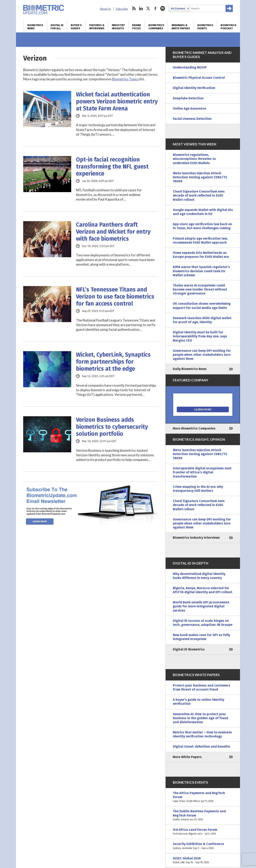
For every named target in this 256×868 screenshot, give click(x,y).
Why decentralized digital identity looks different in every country (199, 576)
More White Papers (187, 757)
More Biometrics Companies (194, 428)
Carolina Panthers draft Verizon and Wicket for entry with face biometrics (113, 232)
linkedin (141, 8)
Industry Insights (118, 27)
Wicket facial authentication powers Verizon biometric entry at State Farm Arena (117, 101)
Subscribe (122, 9)
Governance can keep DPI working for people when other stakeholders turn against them (202, 355)
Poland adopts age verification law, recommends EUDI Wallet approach (200, 240)
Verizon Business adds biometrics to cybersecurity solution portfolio (112, 427)
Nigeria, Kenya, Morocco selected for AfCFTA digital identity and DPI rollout (202, 590)
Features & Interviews (97, 27)
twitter (148, 8)
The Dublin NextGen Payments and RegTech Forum (203, 815)
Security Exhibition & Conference (203, 846)
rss (134, 8)
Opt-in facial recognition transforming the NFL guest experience (112, 167)
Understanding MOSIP (190, 67)
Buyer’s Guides (76, 27)
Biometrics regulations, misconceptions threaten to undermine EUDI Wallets (194, 159)
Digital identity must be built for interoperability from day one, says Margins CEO (200, 336)
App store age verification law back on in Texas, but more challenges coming (202, 226)
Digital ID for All (57, 27)
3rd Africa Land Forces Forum (203, 832)
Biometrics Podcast (228, 27)
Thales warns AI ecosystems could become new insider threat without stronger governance (200, 289)
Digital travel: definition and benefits (201, 747)
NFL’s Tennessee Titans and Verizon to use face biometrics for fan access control (115, 297)
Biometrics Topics (125, 79)
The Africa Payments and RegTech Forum (203, 797)
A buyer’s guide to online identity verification (198, 702)
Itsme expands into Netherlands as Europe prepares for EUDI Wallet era (201, 255)
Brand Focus (137, 27)
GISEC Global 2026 (203, 860)
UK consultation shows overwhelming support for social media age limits (202, 306)
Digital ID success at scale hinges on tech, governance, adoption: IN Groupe (203, 623)
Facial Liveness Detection (192, 119)
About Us (105, 9)
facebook (155, 8)
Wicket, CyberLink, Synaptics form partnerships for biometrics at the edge (113, 362)
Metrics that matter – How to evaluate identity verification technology (202, 734)
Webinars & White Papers (181, 27)
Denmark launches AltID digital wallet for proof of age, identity (202, 320)
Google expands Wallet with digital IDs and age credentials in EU (203, 212)
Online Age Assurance (189, 108)
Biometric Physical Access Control (199, 78)
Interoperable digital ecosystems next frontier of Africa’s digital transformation (202, 472)
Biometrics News (35, 27)
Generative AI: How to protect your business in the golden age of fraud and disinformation (200, 718)
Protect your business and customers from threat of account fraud (201, 687)
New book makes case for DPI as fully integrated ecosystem (201, 637)
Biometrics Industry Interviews (196, 538)
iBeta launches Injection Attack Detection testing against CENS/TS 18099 (200, 177)
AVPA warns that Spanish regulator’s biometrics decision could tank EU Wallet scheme (201, 271)
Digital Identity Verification (194, 88)
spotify (163, 8)
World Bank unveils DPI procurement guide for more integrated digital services (201, 606)
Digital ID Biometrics (189, 649)
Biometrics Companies (156, 27)
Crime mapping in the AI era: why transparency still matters (198, 489)
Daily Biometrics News (190, 369)
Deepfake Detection (188, 98)
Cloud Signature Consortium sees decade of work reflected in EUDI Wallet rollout (199, 195)
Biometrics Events (205, 27)
